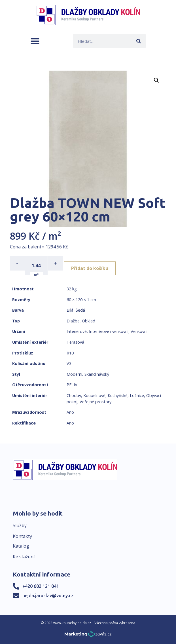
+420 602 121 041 (41, 586)
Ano (70, 412)
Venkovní (139, 331)
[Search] (139, 41)
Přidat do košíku (90, 268)
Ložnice (137, 395)
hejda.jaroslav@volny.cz (48, 596)
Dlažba (73, 321)
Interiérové (77, 331)
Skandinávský (97, 374)
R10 (70, 353)
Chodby (74, 395)
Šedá (80, 310)
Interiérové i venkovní (109, 331)
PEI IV (72, 385)
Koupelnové (94, 395)
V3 (69, 363)
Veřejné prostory (96, 402)
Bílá (70, 310)
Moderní (74, 374)
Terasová (75, 342)
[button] (35, 41)
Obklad (89, 321)
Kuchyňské (118, 395)
